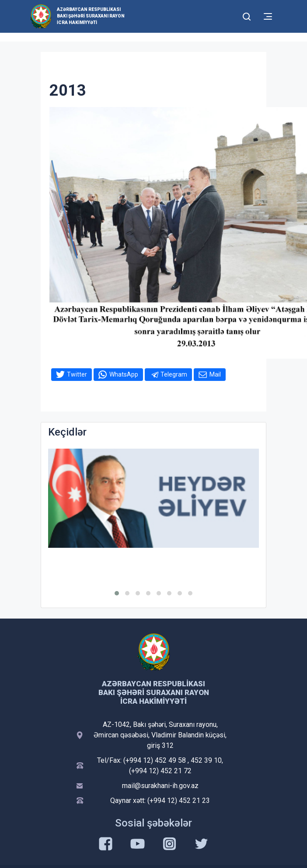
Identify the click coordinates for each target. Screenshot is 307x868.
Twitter (77, 374)
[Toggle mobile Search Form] (247, 15)
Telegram (174, 374)
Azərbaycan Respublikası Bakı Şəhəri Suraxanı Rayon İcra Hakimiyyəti (91, 16)
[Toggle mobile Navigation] (268, 16)
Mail (215, 374)
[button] (117, 593)
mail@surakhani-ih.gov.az (160, 786)
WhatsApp (124, 374)
